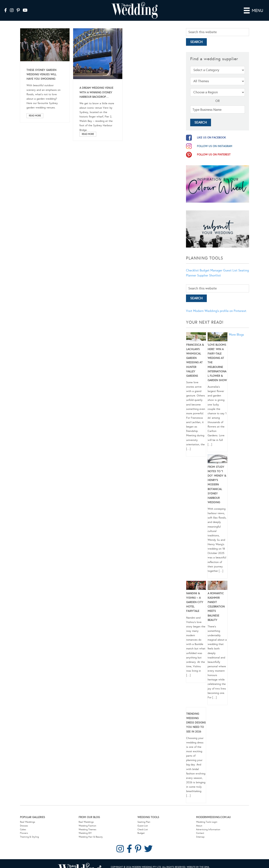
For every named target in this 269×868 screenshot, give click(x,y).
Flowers (24, 827)
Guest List (230, 265)
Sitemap (200, 831)
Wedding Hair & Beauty (91, 831)
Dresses (24, 820)
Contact (200, 827)
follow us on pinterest (214, 149)
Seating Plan (144, 816)
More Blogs (236, 329)
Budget (141, 827)
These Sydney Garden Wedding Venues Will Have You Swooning (41, 69)
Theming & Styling (29, 831)
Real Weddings (28, 816)
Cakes (23, 824)
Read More (35, 110)
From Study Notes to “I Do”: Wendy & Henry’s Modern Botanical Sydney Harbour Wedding (217, 479)
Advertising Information (208, 824)
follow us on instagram (215, 140)
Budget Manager (211, 265)
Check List (143, 824)
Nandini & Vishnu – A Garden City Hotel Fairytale (195, 596)
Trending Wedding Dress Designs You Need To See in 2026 (196, 717)
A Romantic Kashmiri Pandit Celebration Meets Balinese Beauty (216, 601)
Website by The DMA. (198, 861)
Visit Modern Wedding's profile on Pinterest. (216, 305)
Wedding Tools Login (207, 816)
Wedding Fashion (87, 820)
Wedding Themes (87, 824)
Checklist (192, 265)
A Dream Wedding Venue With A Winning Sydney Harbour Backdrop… (96, 86)
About (199, 820)
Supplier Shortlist (209, 270)
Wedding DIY (85, 827)
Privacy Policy (132, 865)
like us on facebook (211, 132)
